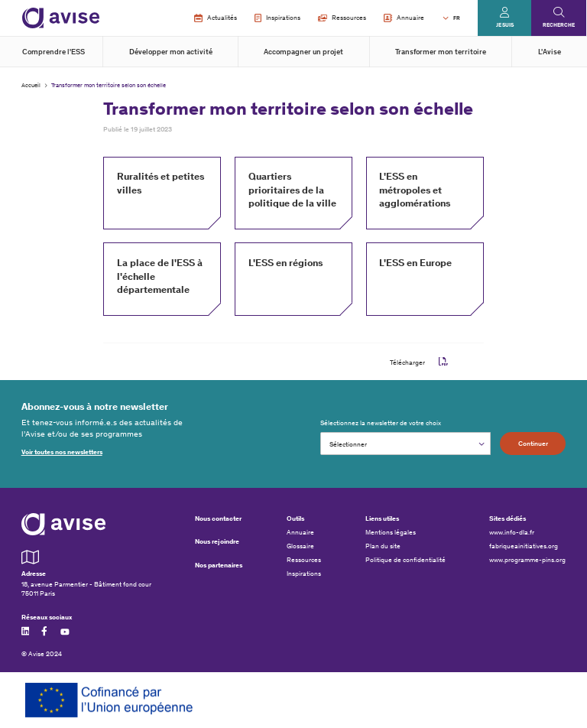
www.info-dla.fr (512, 532)
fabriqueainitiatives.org (524, 546)
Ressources (342, 18)
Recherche (559, 25)
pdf (443, 362)
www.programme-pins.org (527, 560)
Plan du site (383, 546)
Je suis (505, 25)
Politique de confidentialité (405, 560)
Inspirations (277, 18)
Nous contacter (218, 518)
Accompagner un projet (303, 52)
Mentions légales (391, 532)
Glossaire (300, 546)
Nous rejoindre (217, 541)
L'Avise (550, 52)
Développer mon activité (171, 52)
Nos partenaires (219, 565)
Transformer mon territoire (441, 52)
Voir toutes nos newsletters (62, 452)
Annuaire (404, 18)
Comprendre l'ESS (54, 52)
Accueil (31, 85)
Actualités (215, 18)
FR (457, 18)
